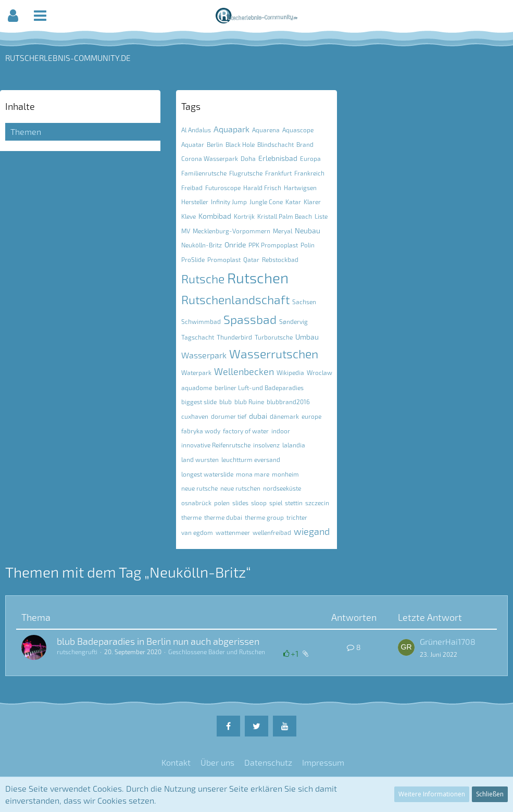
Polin (308, 245)
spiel (276, 503)
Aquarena (266, 130)
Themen (26, 132)
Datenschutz (268, 762)
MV (186, 231)
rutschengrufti (77, 652)
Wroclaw (320, 372)
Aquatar (193, 144)
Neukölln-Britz (202, 245)
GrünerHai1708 (448, 641)
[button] (13, 16)
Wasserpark (204, 355)
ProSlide (193, 259)
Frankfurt (278, 173)
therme (191, 517)
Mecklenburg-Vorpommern (232, 231)
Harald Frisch (262, 188)
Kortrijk (244, 216)
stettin (294, 503)
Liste (321, 216)
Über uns (217, 762)
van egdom (197, 532)
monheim (285, 474)
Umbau (307, 337)
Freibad (192, 188)
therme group (264, 517)
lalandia (294, 445)
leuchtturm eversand (251, 459)
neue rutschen (240, 488)
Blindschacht (276, 144)
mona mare (253, 474)
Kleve (189, 216)
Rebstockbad (280, 259)
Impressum (323, 762)
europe (311, 416)
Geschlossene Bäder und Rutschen (217, 652)
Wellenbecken (244, 371)
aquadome (197, 388)
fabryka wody (201, 431)
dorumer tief (229, 416)
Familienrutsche (204, 173)
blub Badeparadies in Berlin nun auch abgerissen (158, 641)
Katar (293, 202)
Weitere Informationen (432, 794)
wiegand (312, 531)
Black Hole (240, 144)
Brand (305, 144)
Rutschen (258, 278)
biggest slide (199, 402)
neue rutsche (199, 488)
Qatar (251, 259)
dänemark (284, 416)
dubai (258, 416)
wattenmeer (233, 532)
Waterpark (196, 372)
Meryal (283, 231)
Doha (248, 158)
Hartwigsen (300, 188)
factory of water (246, 431)
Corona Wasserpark (210, 158)
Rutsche (203, 279)
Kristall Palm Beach (285, 216)
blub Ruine (249, 402)
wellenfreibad (272, 532)
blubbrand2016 (288, 402)
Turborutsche (274, 337)
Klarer (312, 202)
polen (222, 503)
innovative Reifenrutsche (216, 445)
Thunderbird (234, 337)
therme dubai (223, 517)
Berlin (215, 144)
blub (226, 402)
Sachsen (304, 302)
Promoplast (224, 259)
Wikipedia (290, 372)
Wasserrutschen (274, 354)
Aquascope (298, 130)
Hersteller (195, 202)
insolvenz (266, 445)
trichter (297, 517)
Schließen (490, 794)
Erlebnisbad (278, 158)
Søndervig (293, 321)
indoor (281, 431)
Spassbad (250, 319)
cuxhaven (195, 416)
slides (240, 503)
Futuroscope (223, 188)
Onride (235, 245)
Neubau (308, 230)
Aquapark (232, 129)
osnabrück (196, 503)
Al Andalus (196, 130)
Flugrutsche (246, 173)
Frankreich (309, 173)
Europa (310, 158)
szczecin (317, 503)
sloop (259, 503)
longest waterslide (207, 474)
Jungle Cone (266, 202)
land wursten (200, 459)
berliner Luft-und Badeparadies (259, 388)
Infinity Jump (229, 202)
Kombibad (215, 216)
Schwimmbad (201, 321)
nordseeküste (282, 488)
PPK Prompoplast (273, 245)
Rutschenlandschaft (235, 299)
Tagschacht (198, 337)
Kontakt (176, 762)
